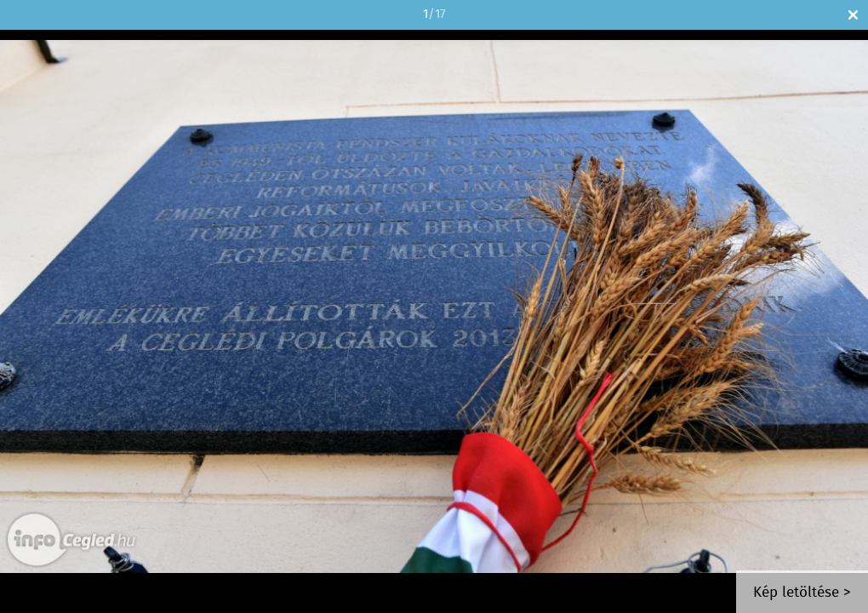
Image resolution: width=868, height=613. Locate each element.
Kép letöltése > (802, 593)
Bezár (853, 15)
